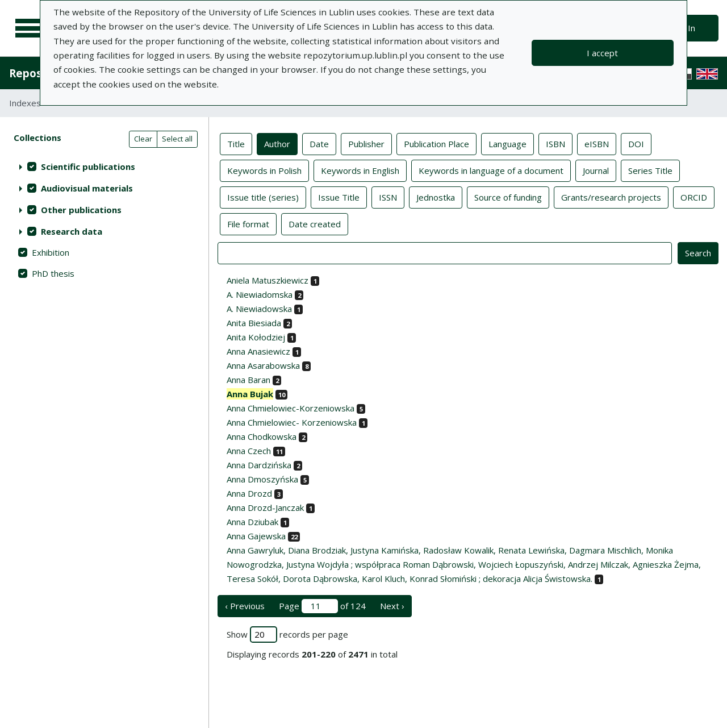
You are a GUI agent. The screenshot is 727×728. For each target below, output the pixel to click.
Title (236, 143)
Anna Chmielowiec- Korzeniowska (292, 422)
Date (319, 143)
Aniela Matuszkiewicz (268, 280)
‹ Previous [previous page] (245, 606)
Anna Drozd (249, 493)
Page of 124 (322, 606)
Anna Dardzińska (259, 465)
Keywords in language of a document (491, 170)
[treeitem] (104, 167)
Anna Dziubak (252, 522)
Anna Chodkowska (262, 436)
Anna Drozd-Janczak (265, 507)
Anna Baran (248, 380)
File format (248, 223)
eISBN (597, 143)
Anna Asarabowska (263, 365)
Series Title (650, 170)
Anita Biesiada (254, 323)
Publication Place (436, 143)
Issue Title (339, 197)
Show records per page (287, 635)
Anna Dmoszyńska (262, 479)
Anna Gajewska (256, 536)
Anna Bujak (250, 394)
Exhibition (51, 252)
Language (507, 143)
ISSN (388, 197)
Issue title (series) (263, 197)
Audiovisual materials (87, 188)
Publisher (366, 143)
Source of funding (508, 197)
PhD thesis (53, 273)
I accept (602, 53)
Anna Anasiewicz (258, 351)
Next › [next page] (392, 606)
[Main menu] (30, 28)
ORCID (694, 197)
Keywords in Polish (264, 170)
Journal (596, 170)
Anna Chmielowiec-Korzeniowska (291, 408)
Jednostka (436, 197)
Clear (143, 139)
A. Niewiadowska (259, 309)
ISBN (555, 143)
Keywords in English (360, 170)
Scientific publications (88, 167)
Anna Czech (249, 451)
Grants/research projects (611, 197)
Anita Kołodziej (256, 337)
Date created (315, 223)
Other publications (81, 210)
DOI (636, 143)
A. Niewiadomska (260, 294)
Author (277, 143)
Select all (177, 139)
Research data (72, 231)
